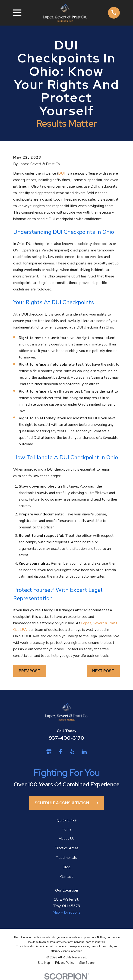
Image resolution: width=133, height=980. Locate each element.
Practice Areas (67, 848)
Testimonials (66, 858)
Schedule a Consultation (66, 803)
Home (67, 829)
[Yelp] (72, 752)
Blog (66, 867)
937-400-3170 (66, 738)
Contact (67, 877)
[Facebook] (60, 752)
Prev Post (30, 671)
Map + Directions (66, 912)
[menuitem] (44, 963)
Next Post (103, 671)
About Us (67, 839)
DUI (61, 173)
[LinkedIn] (84, 752)
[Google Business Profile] (49, 752)
